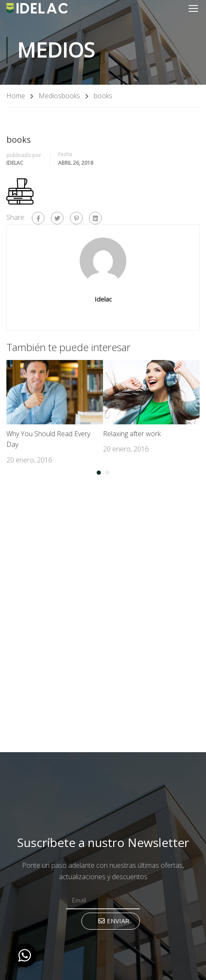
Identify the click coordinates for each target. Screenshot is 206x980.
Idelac (15, 163)
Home (16, 96)
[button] (99, 473)
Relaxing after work (132, 434)
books (71, 96)
